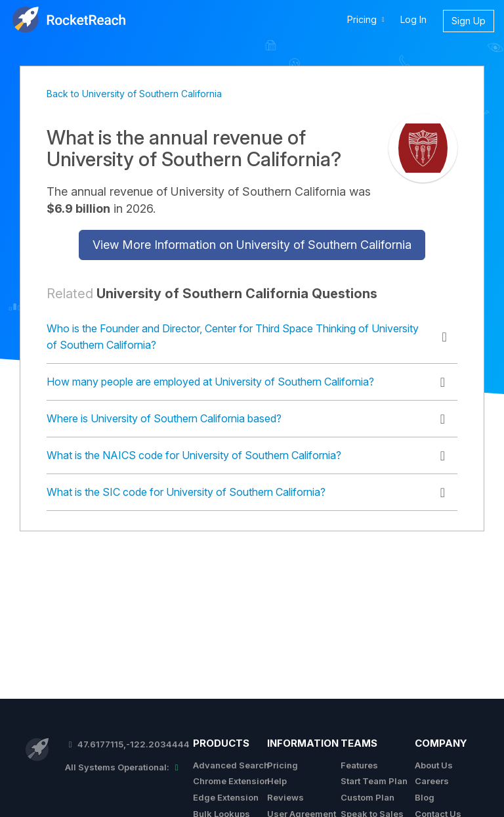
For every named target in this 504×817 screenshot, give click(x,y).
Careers (432, 781)
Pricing (283, 765)
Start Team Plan (374, 781)
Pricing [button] (367, 19)
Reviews (285, 797)
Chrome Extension (231, 781)
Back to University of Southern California (134, 94)
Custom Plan (367, 797)
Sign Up (469, 21)
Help (277, 781)
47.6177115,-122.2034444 (127, 744)
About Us (434, 765)
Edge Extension (226, 797)
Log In (413, 19)
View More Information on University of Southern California (252, 245)
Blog (425, 797)
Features (359, 765)
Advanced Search (231, 765)
